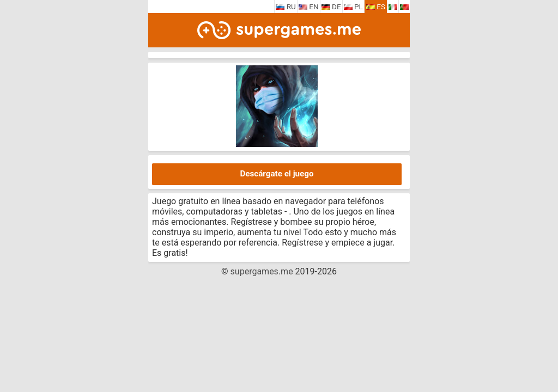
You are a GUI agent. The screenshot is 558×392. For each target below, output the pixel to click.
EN (309, 7)
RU (286, 7)
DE (331, 7)
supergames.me (262, 271)
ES (376, 7)
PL (353, 7)
